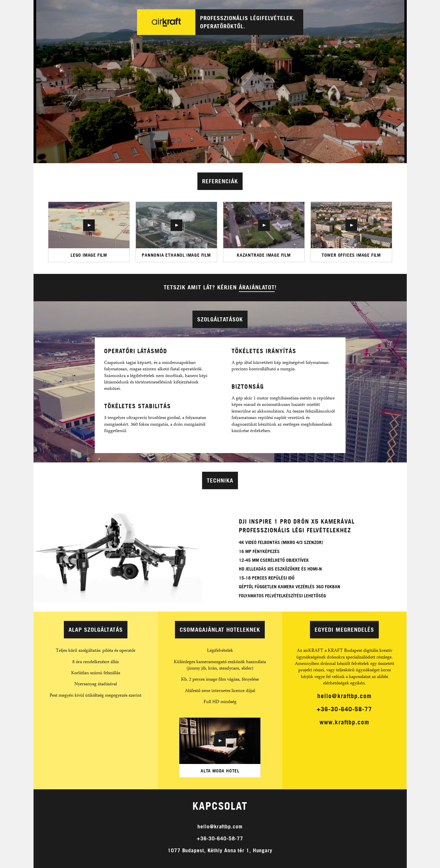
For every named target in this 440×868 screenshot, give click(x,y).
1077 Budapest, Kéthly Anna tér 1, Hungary (220, 850)
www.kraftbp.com (344, 722)
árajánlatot (257, 287)
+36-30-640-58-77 (344, 709)
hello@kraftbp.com (344, 696)
